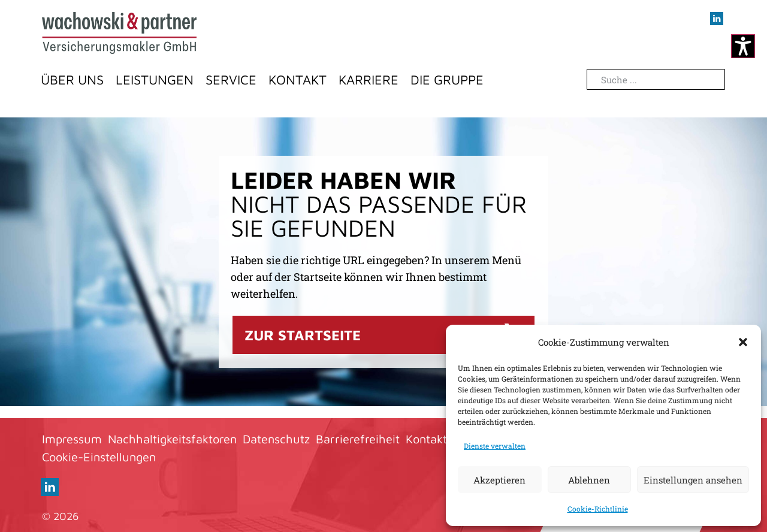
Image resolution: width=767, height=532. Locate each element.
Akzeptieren (499, 480)
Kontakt (298, 80)
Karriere (369, 80)
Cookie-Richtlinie (598, 509)
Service (231, 80)
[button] (743, 342)
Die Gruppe (447, 80)
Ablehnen (589, 480)
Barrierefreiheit (358, 439)
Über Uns (72, 80)
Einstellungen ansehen (693, 480)
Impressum (72, 439)
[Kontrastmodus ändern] (743, 46)
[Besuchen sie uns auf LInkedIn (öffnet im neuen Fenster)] (717, 19)
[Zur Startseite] (119, 33)
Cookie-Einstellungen (99, 457)
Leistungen (155, 80)
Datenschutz (276, 439)
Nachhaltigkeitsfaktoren (172, 439)
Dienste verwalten (495, 446)
